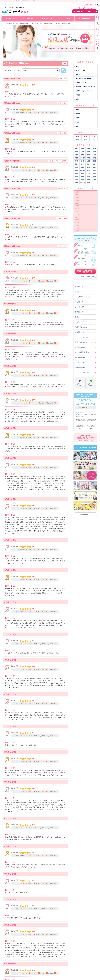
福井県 (82, 161)
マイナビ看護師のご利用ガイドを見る (86, 276)
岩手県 (88, 149)
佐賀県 (76, 180)
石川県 (76, 161)
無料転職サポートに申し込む (84, 11)
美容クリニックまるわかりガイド (85, 342)
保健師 (77, 122)
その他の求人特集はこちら (85, 514)
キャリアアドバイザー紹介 (83, 297)
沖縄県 (88, 183)
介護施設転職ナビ (80, 367)
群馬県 (82, 155)
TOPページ (12, 19)
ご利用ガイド (30, 19)
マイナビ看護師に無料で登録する (85, 271)
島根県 (94, 170)
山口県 (88, 173)
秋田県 (76, 152)
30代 (85, 136)
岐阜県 (76, 164)
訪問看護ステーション (81, 83)
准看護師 (77, 114)
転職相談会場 (79, 312)
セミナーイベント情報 (82, 337)
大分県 (94, 180)
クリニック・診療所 (80, 70)
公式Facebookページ (80, 385)
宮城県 (94, 149)
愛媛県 (82, 176)
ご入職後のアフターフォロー (84, 332)
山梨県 (88, 161)
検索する (63, 71)
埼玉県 (88, 155)
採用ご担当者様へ (88, 5)
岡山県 (76, 173)
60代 (85, 139)
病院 (76, 66)
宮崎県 (76, 183)
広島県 (82, 173)
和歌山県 (82, 170)
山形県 (82, 152)
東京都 (76, 158)
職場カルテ (78, 317)
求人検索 (67, 19)
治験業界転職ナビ (80, 357)
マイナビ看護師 (8, 24)
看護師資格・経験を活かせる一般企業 (85, 87)
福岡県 (94, 176)
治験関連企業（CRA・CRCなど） (84, 91)
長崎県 (82, 180)
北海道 (76, 149)
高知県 (88, 176)
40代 (93, 136)
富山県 (94, 158)
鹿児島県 (82, 183)
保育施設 (77, 95)
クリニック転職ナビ (81, 362)
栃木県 (76, 155)
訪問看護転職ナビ (80, 347)
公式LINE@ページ (91, 385)
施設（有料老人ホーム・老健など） (84, 78)
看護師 (77, 110)
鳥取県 (88, 170)
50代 (77, 139)
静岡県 (82, 164)
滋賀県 (76, 167)
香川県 (76, 176)
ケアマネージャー (80, 126)
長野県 (94, 161)
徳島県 (94, 173)
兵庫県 (94, 167)
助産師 (77, 118)
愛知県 (88, 164)
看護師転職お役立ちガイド (83, 327)
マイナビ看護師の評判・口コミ (23, 24)
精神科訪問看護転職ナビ (82, 352)
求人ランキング (80, 322)
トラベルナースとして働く (83, 372)
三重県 (94, 164)
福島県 (88, 152)
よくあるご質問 (80, 307)
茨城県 (94, 152)
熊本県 (88, 180)
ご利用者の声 (85, 19)
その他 (77, 99)
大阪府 (88, 167)
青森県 (82, 149)
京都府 (82, 167)
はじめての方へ (49, 19)
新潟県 (88, 158)
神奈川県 (82, 158)
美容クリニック (79, 74)
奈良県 (76, 170)
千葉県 (94, 155)
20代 (77, 136)
